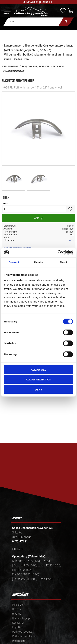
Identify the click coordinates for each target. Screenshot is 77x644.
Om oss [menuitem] (16, 609)
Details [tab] (38, 262)
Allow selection (39, 379)
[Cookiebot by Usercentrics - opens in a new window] (58, 252)
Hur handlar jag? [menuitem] (21, 618)
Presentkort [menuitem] (18, 641)
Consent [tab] (14, 262)
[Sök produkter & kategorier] (33, 22)
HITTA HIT (18, 549)
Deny (38, 389)
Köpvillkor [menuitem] (17, 627)
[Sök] (66, 22)
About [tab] (63, 262)
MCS (71, 240)
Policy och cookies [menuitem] (22, 632)
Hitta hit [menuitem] (16, 614)
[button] (7, 12)
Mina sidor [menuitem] (18, 605)
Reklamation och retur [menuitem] (24, 636)
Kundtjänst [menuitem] (18, 623)
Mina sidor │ (33, 2)
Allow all (38, 369)
